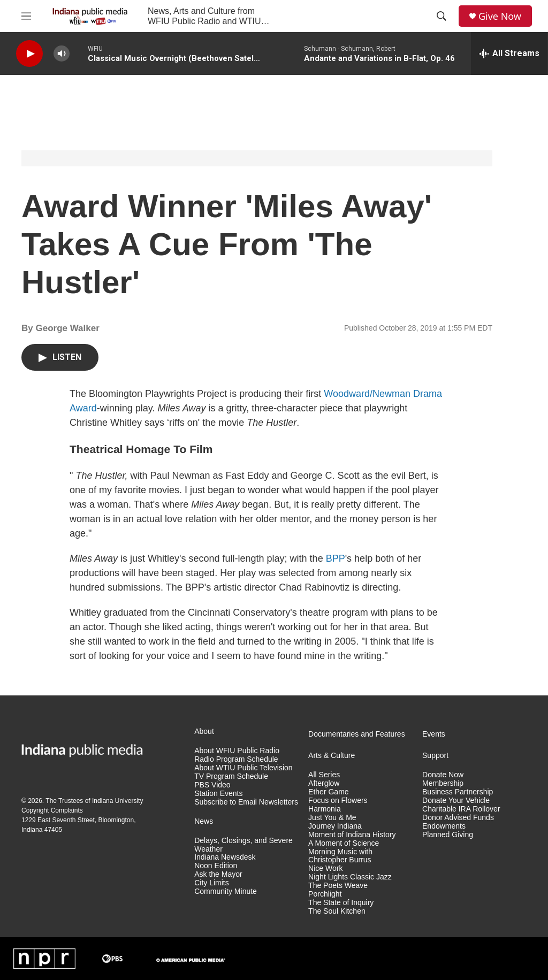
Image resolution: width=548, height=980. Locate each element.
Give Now (500, 16)
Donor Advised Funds (458, 818)
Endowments (444, 826)
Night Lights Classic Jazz (350, 877)
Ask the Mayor (218, 874)
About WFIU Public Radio (237, 751)
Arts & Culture (332, 756)
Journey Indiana (335, 826)
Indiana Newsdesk (225, 857)
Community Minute (226, 891)
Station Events (218, 794)
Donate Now (443, 775)
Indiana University (117, 801)
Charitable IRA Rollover (461, 809)
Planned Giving (448, 835)
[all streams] (509, 53)
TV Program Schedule (231, 776)
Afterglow (324, 783)
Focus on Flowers (338, 801)
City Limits (212, 883)
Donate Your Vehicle (456, 801)
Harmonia (325, 809)
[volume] (62, 54)
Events (434, 734)
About (204, 732)
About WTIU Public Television (243, 768)
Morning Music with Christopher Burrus (340, 856)
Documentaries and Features (357, 734)
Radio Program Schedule (236, 759)
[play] (29, 54)
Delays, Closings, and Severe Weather (243, 845)
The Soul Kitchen (337, 911)
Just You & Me (332, 818)
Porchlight (325, 894)
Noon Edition (216, 866)
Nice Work (325, 868)
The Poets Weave (338, 886)
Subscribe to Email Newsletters (246, 802)
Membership (443, 783)
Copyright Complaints (52, 810)
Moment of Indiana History (352, 835)
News (204, 821)
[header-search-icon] (442, 16)
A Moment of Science (344, 843)
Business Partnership (458, 792)
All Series (324, 775)
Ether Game (328, 792)
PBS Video (212, 785)
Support (435, 756)
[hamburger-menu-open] (26, 16)
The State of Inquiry (341, 903)
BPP (336, 558)
